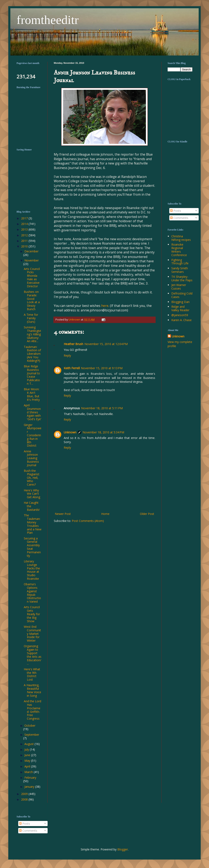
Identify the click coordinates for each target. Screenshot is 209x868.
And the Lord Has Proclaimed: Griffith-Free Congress (32, 710)
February (30, 778)
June (28, 755)
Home (105, 514)
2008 (25, 799)
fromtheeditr (48, 20)
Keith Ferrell (72, 368)
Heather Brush (73, 344)
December (31, 251)
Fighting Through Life (180, 262)
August (29, 744)
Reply (67, 355)
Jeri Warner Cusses (179, 287)
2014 (25, 224)
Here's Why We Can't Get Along (32, 494)
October (30, 726)
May (28, 761)
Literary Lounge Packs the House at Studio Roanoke (32, 570)
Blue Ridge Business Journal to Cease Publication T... (32, 375)
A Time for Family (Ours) (31, 318)
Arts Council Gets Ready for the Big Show (32, 614)
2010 (25, 246)
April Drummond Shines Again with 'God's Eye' (33, 412)
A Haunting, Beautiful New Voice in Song (32, 690)
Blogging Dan (180, 302)
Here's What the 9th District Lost (32, 674)
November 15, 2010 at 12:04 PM (106, 344)
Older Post (147, 514)
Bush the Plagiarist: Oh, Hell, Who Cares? (32, 478)
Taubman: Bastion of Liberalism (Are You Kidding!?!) (32, 354)
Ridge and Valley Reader (180, 308)
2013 (25, 229)
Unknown (70, 432)
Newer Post (63, 514)
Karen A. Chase (181, 320)
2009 (25, 794)
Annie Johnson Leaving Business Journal (31, 458)
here (105, 306)
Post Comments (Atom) (88, 521)
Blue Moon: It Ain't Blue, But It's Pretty (32, 394)
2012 (25, 235)
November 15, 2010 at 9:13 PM (102, 368)
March (29, 772)
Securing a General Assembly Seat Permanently (32, 547)
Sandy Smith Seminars (180, 270)
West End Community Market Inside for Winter (32, 634)
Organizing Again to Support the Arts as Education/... (33, 655)
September (32, 735)
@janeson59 (180, 315)
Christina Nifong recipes (181, 238)
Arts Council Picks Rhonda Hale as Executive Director (32, 277)
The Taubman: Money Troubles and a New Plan (33, 524)
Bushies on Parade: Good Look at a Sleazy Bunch (32, 300)
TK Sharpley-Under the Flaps (182, 278)
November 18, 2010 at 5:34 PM (103, 432)
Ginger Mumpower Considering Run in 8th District (33, 435)
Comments (179, 218)
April (28, 766)
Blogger (123, 849)
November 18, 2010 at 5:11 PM (102, 408)
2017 (25, 218)
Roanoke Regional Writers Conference (179, 250)
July (27, 749)
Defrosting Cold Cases (182, 295)
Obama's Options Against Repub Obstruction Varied (32, 593)
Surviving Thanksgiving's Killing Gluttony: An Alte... (32, 334)
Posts (176, 211)
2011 (25, 241)
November (32, 260)
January (30, 787)
